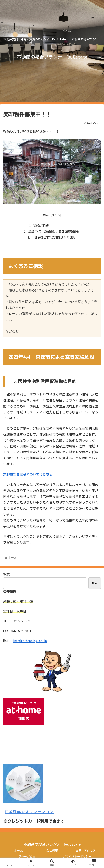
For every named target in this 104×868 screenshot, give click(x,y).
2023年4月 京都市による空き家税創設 (54, 232)
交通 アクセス (86, 851)
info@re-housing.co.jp (30, 641)
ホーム (18, 851)
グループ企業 (27, 857)
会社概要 (52, 851)
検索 (7, 574)
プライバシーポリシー (77, 857)
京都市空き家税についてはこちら (28, 474)
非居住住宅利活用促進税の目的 (53, 237)
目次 (46, 215)
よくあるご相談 (38, 226)
